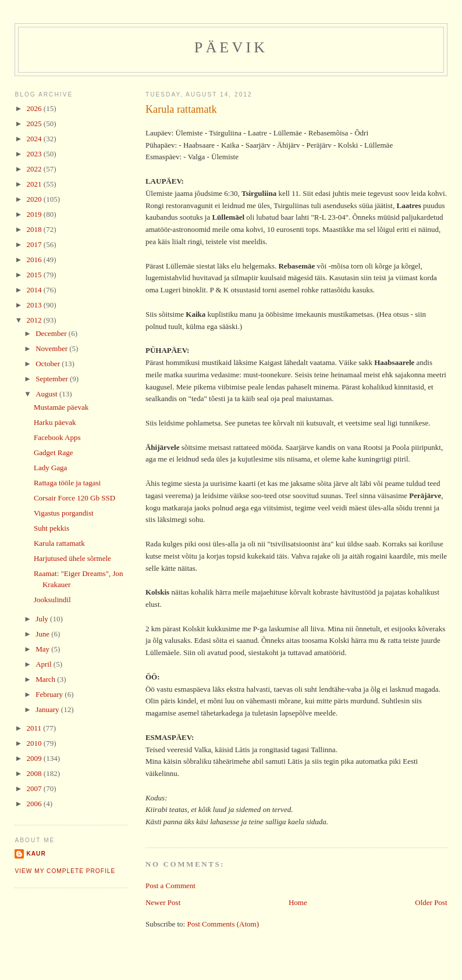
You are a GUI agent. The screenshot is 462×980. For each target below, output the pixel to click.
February (50, 694)
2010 (35, 743)
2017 (35, 244)
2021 (35, 184)
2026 (35, 108)
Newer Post (163, 902)
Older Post (431, 902)
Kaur (36, 854)
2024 (35, 139)
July (43, 619)
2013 (35, 305)
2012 (35, 320)
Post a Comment (170, 886)
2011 (35, 728)
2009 (35, 758)
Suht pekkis (51, 528)
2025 (35, 124)
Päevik (231, 47)
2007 (35, 788)
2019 (35, 214)
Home (298, 902)
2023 (35, 154)
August (47, 394)
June (43, 634)
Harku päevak (55, 422)
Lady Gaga (50, 468)
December (52, 333)
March (46, 679)
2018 (35, 229)
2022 (35, 169)
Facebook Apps (57, 437)
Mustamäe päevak (61, 407)
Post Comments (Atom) (223, 924)
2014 (35, 290)
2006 (35, 804)
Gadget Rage (54, 453)
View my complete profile (65, 871)
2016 (35, 260)
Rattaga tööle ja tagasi (67, 483)
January (48, 709)
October (49, 364)
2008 (35, 773)
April (45, 664)
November (52, 348)
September (53, 379)
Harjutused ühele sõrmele (72, 558)
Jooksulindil (52, 600)
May (43, 649)
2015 (35, 275)
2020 (35, 199)
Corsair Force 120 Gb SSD (74, 498)
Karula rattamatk (181, 109)
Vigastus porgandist (64, 513)
